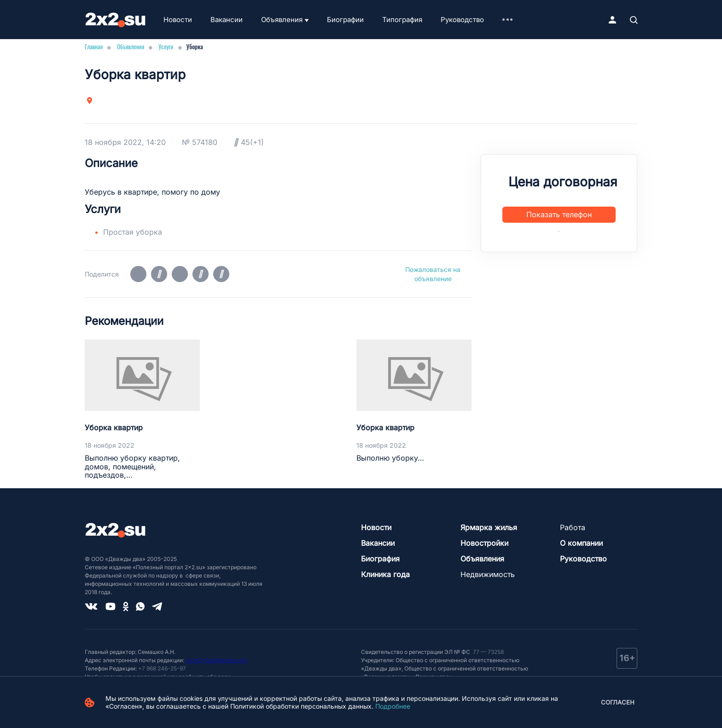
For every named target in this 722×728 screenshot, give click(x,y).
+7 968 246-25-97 (162, 668)
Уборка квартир (114, 428)
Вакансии (227, 20)
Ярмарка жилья (489, 527)
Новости (178, 20)
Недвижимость (488, 574)
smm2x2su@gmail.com (216, 660)
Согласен (618, 702)
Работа (573, 527)
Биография (380, 559)
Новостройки (484, 543)
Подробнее (393, 706)
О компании (581, 543)
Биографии (345, 20)
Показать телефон (559, 214)
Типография (402, 20)
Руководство (462, 20)
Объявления (282, 20)
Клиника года (385, 574)
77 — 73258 (488, 652)
